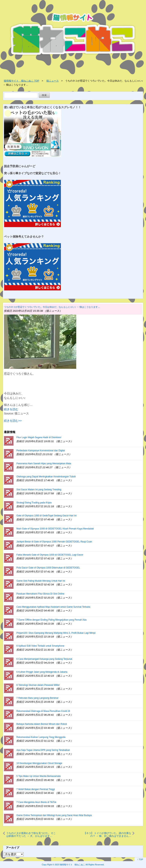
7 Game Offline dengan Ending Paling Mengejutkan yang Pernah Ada (51, 620)
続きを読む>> (13, 421)
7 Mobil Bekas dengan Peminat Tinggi (35, 789)
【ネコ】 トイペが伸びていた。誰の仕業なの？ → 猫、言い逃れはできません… (108, 834)
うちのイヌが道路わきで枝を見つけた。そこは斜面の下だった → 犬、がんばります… (31, 834)
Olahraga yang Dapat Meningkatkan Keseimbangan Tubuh (46, 477)
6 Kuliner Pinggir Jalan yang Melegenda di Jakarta (42, 672)
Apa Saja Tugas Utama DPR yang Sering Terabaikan (43, 750)
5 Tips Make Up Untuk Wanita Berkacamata (38, 776)
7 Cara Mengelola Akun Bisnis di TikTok (36, 802)
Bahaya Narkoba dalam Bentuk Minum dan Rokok (42, 724)
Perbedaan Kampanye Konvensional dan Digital (41, 451)
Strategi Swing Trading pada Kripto (34, 503)
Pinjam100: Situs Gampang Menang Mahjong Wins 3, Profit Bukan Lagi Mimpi (56, 633)
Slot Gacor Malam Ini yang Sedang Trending (39, 490)
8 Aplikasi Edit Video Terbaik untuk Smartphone (40, 646)
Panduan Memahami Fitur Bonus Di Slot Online (40, 594)
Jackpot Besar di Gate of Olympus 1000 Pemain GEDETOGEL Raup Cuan (54, 542)
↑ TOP (140, 859)
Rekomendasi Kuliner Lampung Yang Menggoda (41, 737)
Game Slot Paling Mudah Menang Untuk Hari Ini (41, 581)
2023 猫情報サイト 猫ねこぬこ (70, 865)
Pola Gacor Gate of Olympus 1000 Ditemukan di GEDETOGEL (48, 568)
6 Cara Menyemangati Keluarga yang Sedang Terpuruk (44, 659)
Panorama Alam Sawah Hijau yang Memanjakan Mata (44, 463)
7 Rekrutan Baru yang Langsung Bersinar (37, 698)
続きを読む (11, 409)
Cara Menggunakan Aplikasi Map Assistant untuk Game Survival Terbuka (53, 607)
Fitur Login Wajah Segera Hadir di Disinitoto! (39, 437)
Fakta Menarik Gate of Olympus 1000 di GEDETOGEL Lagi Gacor (50, 555)
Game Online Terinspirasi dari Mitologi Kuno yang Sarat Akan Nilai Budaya (54, 815)
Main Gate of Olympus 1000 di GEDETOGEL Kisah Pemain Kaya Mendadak (55, 529)
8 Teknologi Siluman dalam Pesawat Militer (38, 685)
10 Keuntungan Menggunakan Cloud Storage (39, 763)
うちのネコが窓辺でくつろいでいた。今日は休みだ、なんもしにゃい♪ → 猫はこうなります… (52, 307)
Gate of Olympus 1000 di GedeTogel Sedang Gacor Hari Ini (46, 516)
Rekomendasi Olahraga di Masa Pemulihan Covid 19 (43, 711)
